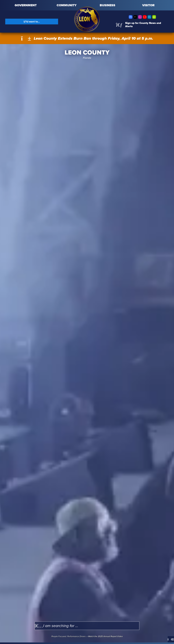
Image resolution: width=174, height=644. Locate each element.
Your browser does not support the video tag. (87, 343)
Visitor (148, 5)
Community (67, 5)
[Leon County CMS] (87, 19)
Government (26, 5)
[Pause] (171, 639)
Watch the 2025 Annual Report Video (105, 636)
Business (107, 5)
